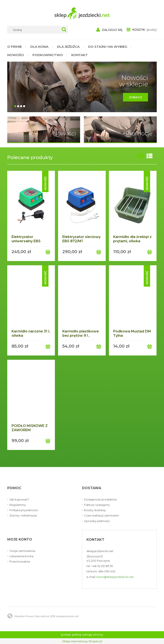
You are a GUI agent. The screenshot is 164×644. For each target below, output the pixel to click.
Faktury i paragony (97, 505)
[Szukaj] (64, 30)
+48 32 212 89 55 (102, 566)
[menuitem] (17, 47)
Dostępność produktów (101, 499)
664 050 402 (107, 571)
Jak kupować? (19, 499)
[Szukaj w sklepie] (35, 30)
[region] (82, 87)
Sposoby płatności (97, 521)
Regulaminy (18, 505)
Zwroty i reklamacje (23, 515)
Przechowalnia (20, 561)
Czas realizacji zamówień (102, 515)
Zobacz (133, 99)
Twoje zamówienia (22, 551)
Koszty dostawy (95, 510)
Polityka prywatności (24, 510)
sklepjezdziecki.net (100, 551)
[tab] (15, 106)
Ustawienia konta (21, 556)
